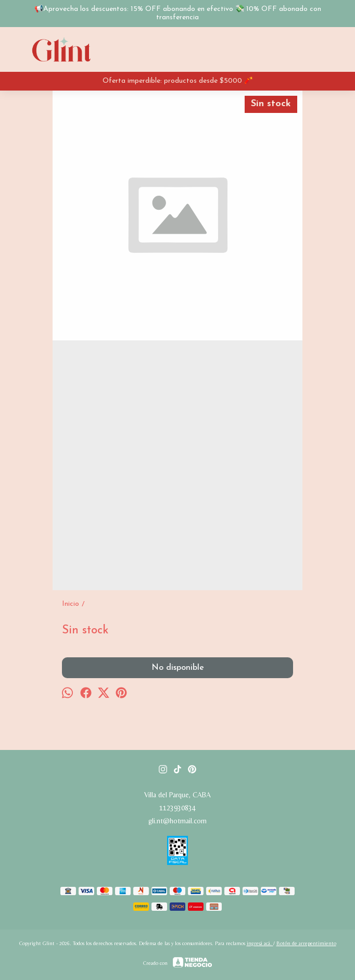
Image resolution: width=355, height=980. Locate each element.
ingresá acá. (260, 943)
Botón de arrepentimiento (306, 943)
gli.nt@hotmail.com (177, 821)
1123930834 (177, 808)
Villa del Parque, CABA (177, 795)
